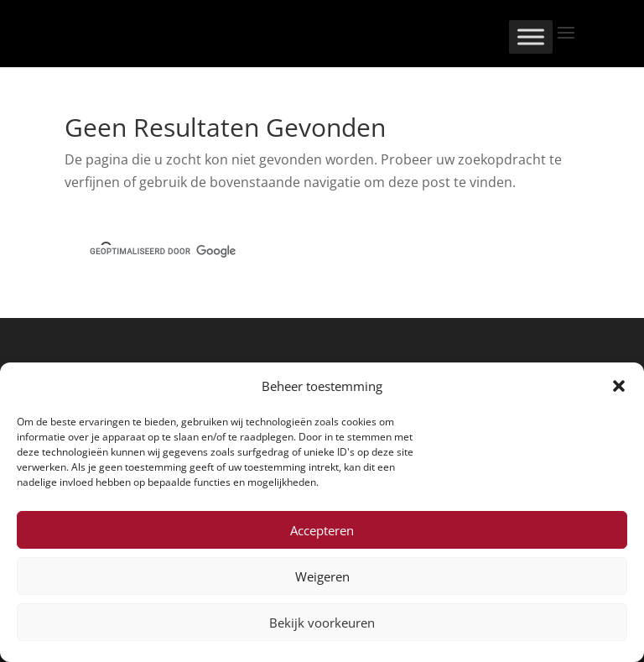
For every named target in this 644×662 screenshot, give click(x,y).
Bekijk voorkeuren (322, 623)
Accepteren (322, 530)
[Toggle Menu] (531, 36)
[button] (619, 386)
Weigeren (322, 576)
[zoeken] (302, 252)
